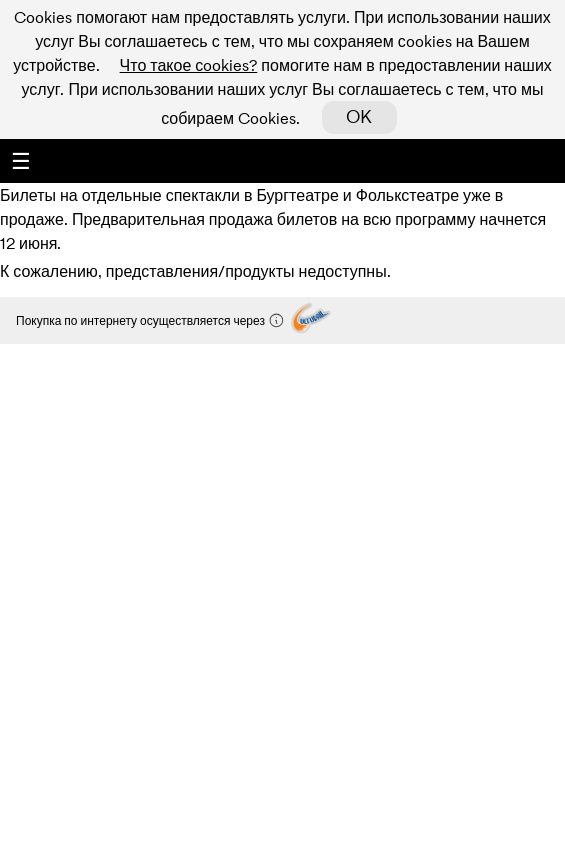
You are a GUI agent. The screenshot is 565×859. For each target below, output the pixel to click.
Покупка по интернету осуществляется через (150, 321)
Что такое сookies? (189, 65)
